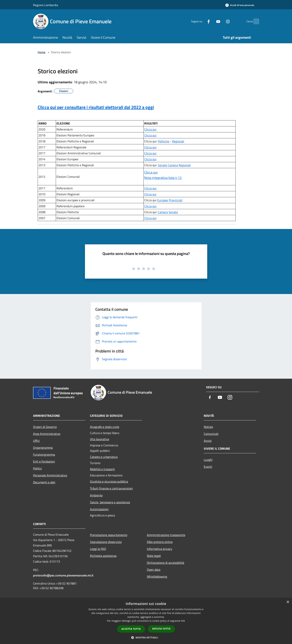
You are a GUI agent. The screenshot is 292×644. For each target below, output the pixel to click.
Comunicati (211, 434)
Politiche (163, 141)
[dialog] (146, 621)
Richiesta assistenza (103, 556)
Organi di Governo (45, 427)
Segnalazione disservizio (106, 542)
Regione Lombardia (46, 5)
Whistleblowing (157, 576)
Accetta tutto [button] (131, 629)
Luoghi (208, 460)
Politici (37, 468)
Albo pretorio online (160, 542)
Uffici (36, 441)
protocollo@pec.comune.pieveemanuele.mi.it (63, 575)
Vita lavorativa (99, 439)
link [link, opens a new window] (183, 621)
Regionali (178, 141)
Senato (162, 165)
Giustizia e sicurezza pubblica (109, 481)
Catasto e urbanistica (104, 457)
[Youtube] (211, 21)
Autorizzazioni (99, 509)
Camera (173, 165)
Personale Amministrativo (50, 475)
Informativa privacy (160, 549)
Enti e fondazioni (44, 461)
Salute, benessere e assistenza (110, 502)
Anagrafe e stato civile (105, 427)
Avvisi (208, 441)
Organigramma (43, 448)
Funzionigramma (44, 454)
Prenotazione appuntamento (109, 535)
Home (42, 52)
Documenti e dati (44, 482)
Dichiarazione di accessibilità (166, 563)
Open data (154, 570)
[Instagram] (220, 21)
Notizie (208, 427)
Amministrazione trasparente (166, 535)
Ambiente (96, 495)
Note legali (154, 556)
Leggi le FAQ (98, 549)
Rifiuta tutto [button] (161, 629)
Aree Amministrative (47, 434)
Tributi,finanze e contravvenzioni (111, 488)
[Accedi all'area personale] (240, 5)
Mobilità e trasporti (102, 469)
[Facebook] (201, 21)
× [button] (288, 602)
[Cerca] (255, 21)
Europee (163, 200)
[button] (146, 637)
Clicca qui (150, 129)
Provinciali (176, 200)
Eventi (208, 467)
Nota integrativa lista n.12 (163, 178)
